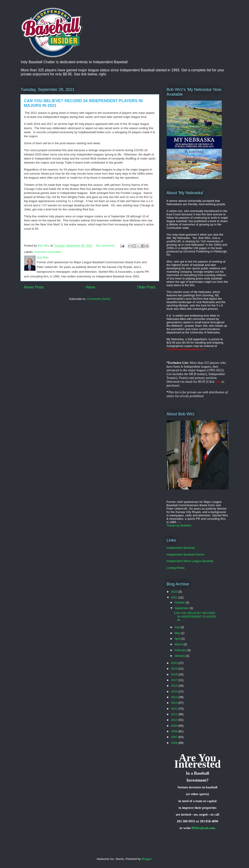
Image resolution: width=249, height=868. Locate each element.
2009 (175, 726)
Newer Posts (34, 287)
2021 (175, 597)
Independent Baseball (181, 548)
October (180, 602)
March (179, 644)
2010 (175, 720)
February (181, 650)
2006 (175, 743)
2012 (175, 709)
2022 (175, 592)
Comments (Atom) (99, 299)
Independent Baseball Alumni (185, 554)
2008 (175, 731)
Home (90, 287)
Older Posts (146, 287)
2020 (175, 663)
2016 (175, 686)
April (178, 639)
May (178, 633)
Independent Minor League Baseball (190, 561)
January (180, 656)
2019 (175, 669)
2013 (175, 703)
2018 (175, 674)
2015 (175, 691)
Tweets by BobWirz (179, 525)
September (182, 608)
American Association (48, 252)
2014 (175, 697)
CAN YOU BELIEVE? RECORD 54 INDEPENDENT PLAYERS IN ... (195, 616)
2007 (175, 737)
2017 (175, 680)
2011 (175, 714)
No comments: (106, 246)
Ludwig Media (176, 568)
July (177, 627)
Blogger (147, 859)
